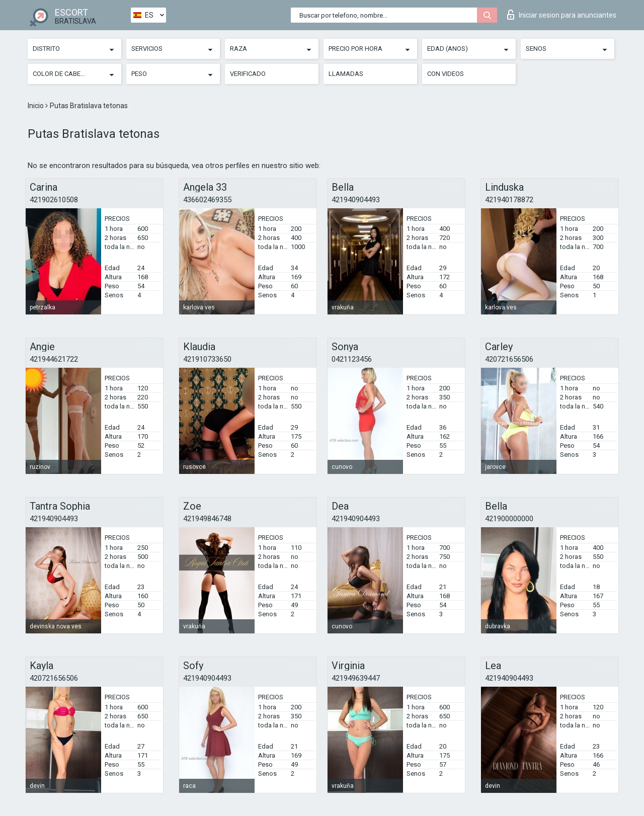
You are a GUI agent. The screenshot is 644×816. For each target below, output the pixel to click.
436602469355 (207, 200)
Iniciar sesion (562, 15)
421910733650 (207, 359)
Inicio (36, 106)
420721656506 (509, 359)
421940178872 (509, 200)
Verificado (248, 74)
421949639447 (356, 678)
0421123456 (352, 359)
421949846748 (207, 519)
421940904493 (356, 200)
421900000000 (509, 519)
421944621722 (54, 359)
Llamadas (346, 74)
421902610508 (54, 200)
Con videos (446, 74)
